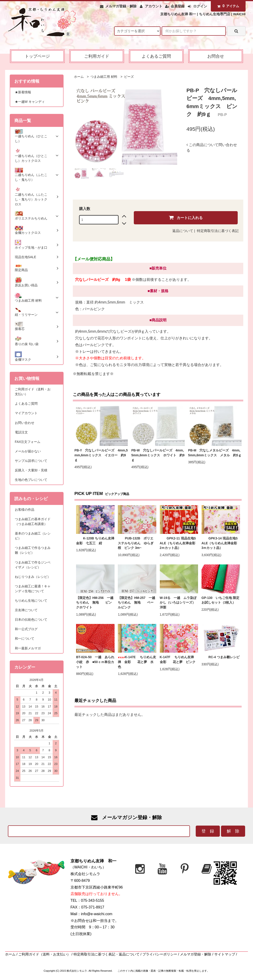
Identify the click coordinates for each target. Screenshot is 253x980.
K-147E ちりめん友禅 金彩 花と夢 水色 (137, 662)
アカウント (154, 6)
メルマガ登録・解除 (121, 6)
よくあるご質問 (156, 56)
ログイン (200, 6)
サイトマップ (225, 954)
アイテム (227, 6)
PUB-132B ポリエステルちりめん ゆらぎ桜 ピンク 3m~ (136, 543)
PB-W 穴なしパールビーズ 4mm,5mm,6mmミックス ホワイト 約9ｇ (158, 455)
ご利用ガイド (97, 56)
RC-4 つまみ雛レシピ (221, 657)
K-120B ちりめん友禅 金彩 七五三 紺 (95, 541)
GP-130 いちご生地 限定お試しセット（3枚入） (220, 600)
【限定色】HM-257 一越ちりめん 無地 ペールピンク (136, 603)
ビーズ (129, 77)
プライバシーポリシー (160, 954)
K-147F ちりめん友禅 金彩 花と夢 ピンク (179, 660)
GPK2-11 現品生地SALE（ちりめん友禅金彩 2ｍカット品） (179, 543)
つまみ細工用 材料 (103, 77)
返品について (183, 231)
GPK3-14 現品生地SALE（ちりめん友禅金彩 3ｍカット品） (221, 543)
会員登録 (178, 6)
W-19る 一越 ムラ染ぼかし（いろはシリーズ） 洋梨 (179, 603)
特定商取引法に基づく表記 (218, 231)
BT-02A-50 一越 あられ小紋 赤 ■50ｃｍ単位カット (95, 662)
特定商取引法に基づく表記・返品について (107, 954)
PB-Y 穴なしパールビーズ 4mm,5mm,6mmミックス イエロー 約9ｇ (101, 455)
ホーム (79, 77)
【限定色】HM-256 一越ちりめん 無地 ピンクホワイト (95, 603)
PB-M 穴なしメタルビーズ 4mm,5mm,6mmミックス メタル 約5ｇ (215, 453)
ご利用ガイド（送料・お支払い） (44, 954)
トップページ (37, 56)
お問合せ (216, 56)
